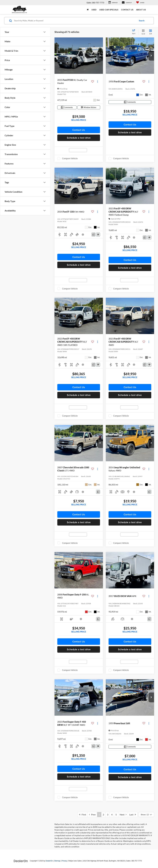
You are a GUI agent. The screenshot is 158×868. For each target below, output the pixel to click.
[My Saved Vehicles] (140, 3)
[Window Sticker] (89, 107)
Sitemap (57, 861)
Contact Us (127, 10)
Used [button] (94, 10)
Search (142, 21)
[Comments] (67, 107)
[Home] (88, 10)
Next (123, 814)
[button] (100, 56)
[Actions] (98, 82)
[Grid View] (143, 32)
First (83, 814)
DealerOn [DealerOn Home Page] (49, 861)
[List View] (151, 32)
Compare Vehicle (70, 158)
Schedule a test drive (79, 138)
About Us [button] (141, 10)
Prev (92, 814)
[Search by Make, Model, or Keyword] (75, 21)
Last (133, 814)
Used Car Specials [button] (109, 10)
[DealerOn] (21, 861)
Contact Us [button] (79, 130)
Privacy (64, 861)
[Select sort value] (135, 32)
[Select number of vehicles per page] (146, 815)
